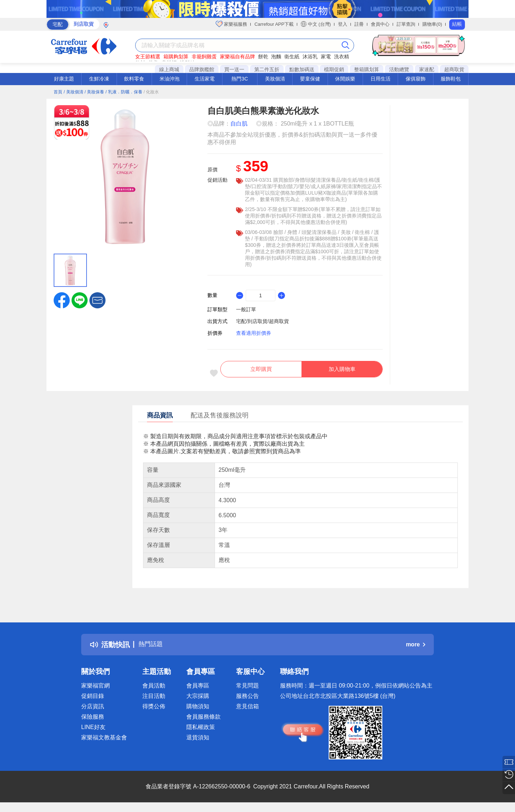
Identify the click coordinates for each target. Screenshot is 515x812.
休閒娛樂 (345, 79)
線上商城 (169, 69)
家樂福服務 (232, 24)
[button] (97, 300)
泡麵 (276, 57)
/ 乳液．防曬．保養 (124, 92)
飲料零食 (134, 79)
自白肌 (239, 124)
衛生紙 (292, 57)
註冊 (359, 24)
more (416, 648)
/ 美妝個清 (73, 92)
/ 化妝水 (151, 92)
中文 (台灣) (316, 24)
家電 (326, 57)
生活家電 (205, 79)
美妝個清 (275, 79)
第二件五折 (267, 69)
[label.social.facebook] (62, 300)
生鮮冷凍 (99, 79)
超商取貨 (454, 69)
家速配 (427, 69)
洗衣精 (342, 57)
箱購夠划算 (176, 57)
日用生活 (381, 79)
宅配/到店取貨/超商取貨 (263, 321)
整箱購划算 (367, 69)
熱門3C (240, 79)
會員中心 (380, 24)
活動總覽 (399, 69)
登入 (343, 24)
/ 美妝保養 (94, 92)
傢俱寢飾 (416, 79)
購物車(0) (432, 24)
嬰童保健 (310, 79)
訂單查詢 (406, 24)
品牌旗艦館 (202, 69)
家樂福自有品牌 (237, 57)
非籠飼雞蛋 (204, 57)
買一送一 (234, 69)
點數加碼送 (302, 69)
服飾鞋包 (451, 79)
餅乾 (263, 57)
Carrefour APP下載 (274, 24)
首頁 (58, 92)
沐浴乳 (310, 57)
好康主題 (64, 79)
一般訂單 (246, 309)
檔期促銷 (334, 69)
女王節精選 (148, 57)
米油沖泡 (170, 79)
